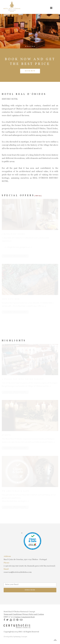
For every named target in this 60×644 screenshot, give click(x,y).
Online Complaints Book (25, 617)
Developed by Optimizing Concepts (15, 637)
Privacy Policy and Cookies (33, 614)
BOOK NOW (30, 71)
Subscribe (30, 590)
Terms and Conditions (13, 614)
